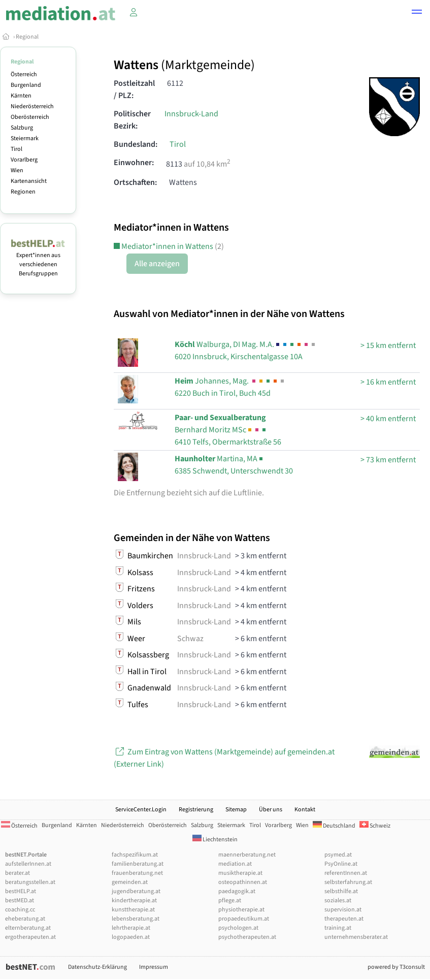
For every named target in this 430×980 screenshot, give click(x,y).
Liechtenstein (215, 840)
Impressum (154, 967)
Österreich (24, 74)
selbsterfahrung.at (348, 882)
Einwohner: (134, 163)
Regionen (23, 192)
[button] (417, 13)
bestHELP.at (21, 891)
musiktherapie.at (240, 873)
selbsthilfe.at (341, 891)
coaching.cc (20, 910)
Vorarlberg (24, 160)
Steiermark (25, 138)
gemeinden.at (130, 882)
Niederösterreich (32, 106)
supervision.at (343, 910)
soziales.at (338, 900)
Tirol (16, 149)
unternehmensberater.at (356, 937)
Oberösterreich (30, 117)
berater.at (18, 873)
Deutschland (334, 826)
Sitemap (236, 810)
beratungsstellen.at (30, 882)
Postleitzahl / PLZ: (134, 89)
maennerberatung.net (247, 855)
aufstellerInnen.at (28, 864)
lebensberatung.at (136, 919)
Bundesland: (136, 144)
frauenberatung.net (137, 873)
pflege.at (230, 900)
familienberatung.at (138, 864)
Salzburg (22, 128)
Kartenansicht (29, 181)
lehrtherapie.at (131, 928)
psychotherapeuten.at (247, 937)
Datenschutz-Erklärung (97, 967)
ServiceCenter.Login (141, 810)
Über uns (271, 810)
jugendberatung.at (136, 891)
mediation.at (235, 864)
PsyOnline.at (341, 864)
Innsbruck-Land (191, 114)
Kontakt (305, 810)
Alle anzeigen (157, 264)
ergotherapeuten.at (30, 937)
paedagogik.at (237, 891)
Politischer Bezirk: (132, 120)
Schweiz (375, 826)
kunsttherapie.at (133, 910)
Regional (27, 37)
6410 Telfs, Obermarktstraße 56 (228, 430)
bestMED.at (20, 900)
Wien (17, 170)
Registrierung (196, 810)
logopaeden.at (131, 937)
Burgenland (26, 85)
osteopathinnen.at (243, 882)
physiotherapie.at (241, 910)
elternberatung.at (28, 928)
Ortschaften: (135, 182)
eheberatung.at (25, 919)
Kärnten (21, 96)
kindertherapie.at (134, 900)
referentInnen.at (346, 873)
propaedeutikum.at (244, 919)
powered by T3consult (396, 967)
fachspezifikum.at (135, 855)
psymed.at (338, 855)
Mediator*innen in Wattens (169, 246)
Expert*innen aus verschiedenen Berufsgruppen (38, 260)
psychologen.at (238, 928)
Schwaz (190, 639)
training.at (338, 928)
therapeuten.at (344, 919)
